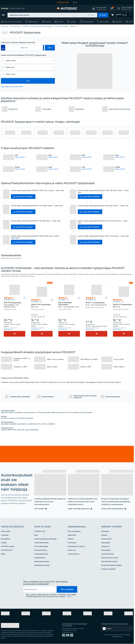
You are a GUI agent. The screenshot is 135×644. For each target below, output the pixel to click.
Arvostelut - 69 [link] (9, 300)
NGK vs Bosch (119, 367)
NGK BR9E (4, 424)
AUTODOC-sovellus (8, 546)
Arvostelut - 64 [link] (118, 302)
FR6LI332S (20, 430)
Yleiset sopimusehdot (41, 543)
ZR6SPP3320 (12, 430)
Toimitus (71, 539)
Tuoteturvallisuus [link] (74, 554)
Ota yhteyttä (72, 543)
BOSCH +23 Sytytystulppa (96, 304)
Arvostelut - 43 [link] (36, 302)
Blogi (36, 535)
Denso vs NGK (86, 367)
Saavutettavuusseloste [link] (42, 565)
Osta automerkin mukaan (110, 558)
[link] (13, 8)
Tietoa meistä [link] (5, 531)
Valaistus (104, 535)
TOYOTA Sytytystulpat (43, 412)
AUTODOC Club (40, 531)
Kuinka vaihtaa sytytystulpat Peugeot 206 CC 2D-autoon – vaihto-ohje (103, 236)
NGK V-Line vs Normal (55, 359)
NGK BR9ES (13, 424)
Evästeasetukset (40, 558)
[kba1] (24, 48)
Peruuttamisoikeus (41, 550)
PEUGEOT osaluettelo (26, 418)
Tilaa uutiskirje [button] (67, 589)
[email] (39, 589)
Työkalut (73, 22)
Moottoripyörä (33, 22)
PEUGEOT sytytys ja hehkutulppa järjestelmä (38, 26)
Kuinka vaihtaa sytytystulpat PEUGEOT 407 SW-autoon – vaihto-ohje (36, 221)
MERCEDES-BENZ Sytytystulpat (12, 412)
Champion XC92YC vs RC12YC (22, 359)
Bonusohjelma (6, 539)
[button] (100, 9)
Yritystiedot (5, 535)
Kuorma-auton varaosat (13, 22)
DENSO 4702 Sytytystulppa (42, 306)
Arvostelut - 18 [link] (91, 300)
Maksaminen (72, 535)
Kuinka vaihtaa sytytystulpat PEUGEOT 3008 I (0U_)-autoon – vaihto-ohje (37, 190)
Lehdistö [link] (4, 543)
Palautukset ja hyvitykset (76, 546)
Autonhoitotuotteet (107, 554)
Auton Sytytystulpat (61, 26)
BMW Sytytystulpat (57, 412)
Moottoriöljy (105, 22)
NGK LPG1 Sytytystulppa (15, 305)
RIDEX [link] (3, 554)
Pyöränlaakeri (106, 550)
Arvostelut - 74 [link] (63, 300)
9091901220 (34, 430)
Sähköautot (105, 531)
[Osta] (15, 334)
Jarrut (131, 22)
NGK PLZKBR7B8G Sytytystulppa (69, 305)
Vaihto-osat (72, 550)
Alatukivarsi (105, 546)
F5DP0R (4, 430)
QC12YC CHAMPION (48, 424)
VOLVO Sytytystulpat (71, 412)
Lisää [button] (69, 596)
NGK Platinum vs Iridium (89, 359)
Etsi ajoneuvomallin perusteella (112, 565)
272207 (27, 430)
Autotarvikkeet (88, 22)
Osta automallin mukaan (109, 561)
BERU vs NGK (52, 367)
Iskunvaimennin (106, 539)
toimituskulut (8, 329)
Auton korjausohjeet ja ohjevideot (45, 539)
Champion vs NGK (20, 367)
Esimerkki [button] (91, 15)
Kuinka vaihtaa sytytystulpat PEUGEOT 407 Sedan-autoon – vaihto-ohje (37, 206)
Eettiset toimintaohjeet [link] (42, 561)
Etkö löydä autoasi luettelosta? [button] (12, 87)
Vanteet (60, 22)
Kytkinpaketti (106, 543)
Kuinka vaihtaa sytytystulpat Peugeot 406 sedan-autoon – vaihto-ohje (103, 206)
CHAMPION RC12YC (34, 424)
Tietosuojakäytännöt (41, 554)
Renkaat (48, 22)
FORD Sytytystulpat (86, 412)
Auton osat (4, 26)
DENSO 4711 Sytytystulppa (124, 306)
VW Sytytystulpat (29, 412)
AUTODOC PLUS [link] (7, 550)
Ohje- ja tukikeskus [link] (74, 531)
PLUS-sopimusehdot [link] (41, 546)
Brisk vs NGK (119, 359)
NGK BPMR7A (22, 424)
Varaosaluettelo (15, 26)
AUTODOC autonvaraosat (10, 418)
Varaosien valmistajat (108, 569)
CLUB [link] (75, 2)
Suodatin (119, 22)
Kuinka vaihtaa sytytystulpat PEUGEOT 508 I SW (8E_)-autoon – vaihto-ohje (104, 191)
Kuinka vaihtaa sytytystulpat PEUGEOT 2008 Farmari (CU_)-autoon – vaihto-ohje (36, 237)
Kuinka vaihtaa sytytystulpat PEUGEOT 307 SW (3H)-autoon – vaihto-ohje (103, 222)
